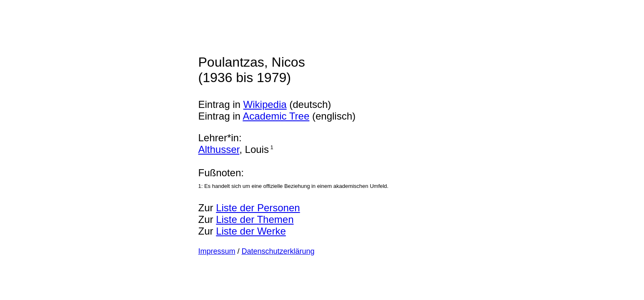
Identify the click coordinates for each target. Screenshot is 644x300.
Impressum (217, 251)
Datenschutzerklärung (278, 251)
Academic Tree (276, 116)
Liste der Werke (251, 231)
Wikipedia (265, 104)
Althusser (219, 149)
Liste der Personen (258, 208)
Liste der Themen (255, 219)
